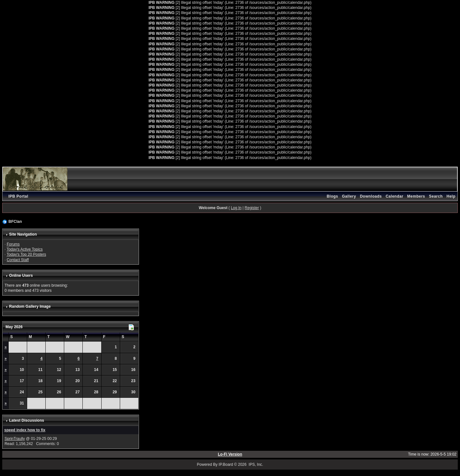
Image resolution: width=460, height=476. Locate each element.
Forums (13, 244)
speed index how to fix (25, 430)
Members (416, 196)
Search (436, 196)
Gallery (349, 196)
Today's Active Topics (25, 249)
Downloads (371, 196)
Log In (236, 208)
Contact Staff (18, 260)
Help (451, 196)
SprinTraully (15, 439)
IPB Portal (18, 196)
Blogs (333, 196)
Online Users (21, 276)
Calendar (394, 196)
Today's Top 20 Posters (26, 254)
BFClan (15, 222)
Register (252, 208)
